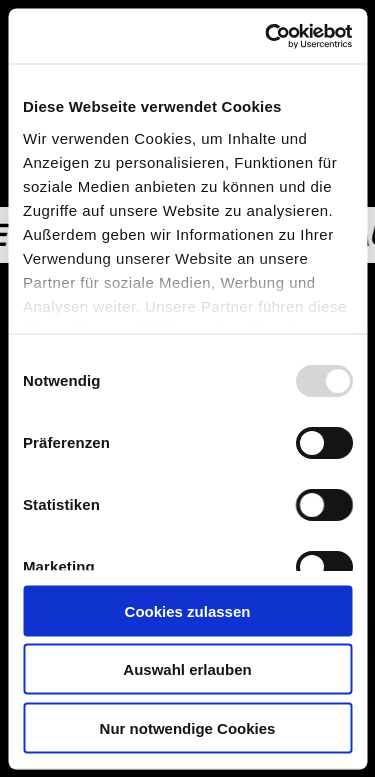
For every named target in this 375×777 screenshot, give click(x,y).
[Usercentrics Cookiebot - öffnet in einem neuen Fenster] (267, 36)
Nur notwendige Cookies (188, 727)
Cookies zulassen (188, 610)
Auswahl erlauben (187, 669)
